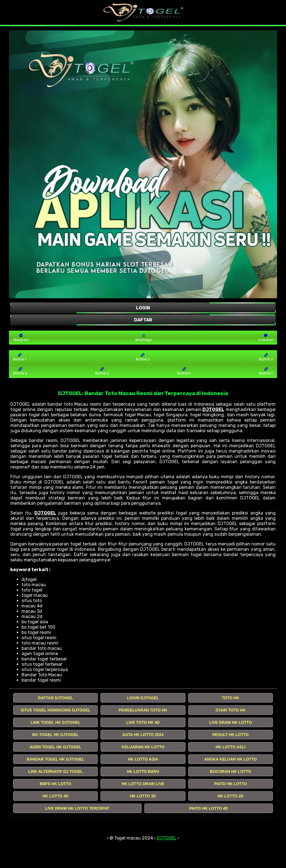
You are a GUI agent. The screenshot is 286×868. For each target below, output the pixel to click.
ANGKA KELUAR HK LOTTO (230, 759)
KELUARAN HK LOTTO (143, 747)
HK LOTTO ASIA (143, 759)
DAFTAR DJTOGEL (56, 698)
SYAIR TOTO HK (230, 710)
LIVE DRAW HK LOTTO (231, 722)
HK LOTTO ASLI (231, 747)
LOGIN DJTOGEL (143, 698)
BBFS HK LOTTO (55, 784)
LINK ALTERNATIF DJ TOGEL (55, 771)
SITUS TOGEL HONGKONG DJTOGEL (55, 710)
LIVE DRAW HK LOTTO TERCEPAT (77, 808)
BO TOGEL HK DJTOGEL (55, 735)
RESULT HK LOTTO (230, 735)
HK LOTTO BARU (143, 771)
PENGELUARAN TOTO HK (143, 710)
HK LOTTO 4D (55, 796)
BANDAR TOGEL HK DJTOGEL (56, 759)
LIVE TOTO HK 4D (143, 722)
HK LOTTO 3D (143, 796)
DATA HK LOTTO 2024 (143, 735)
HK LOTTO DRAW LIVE (143, 784)
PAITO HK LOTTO (231, 784)
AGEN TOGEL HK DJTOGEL (56, 747)
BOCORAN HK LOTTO (231, 771)
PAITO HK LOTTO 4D (209, 808)
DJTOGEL (213, 409)
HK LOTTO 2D (231, 796)
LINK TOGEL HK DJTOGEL (56, 722)
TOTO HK (231, 698)
